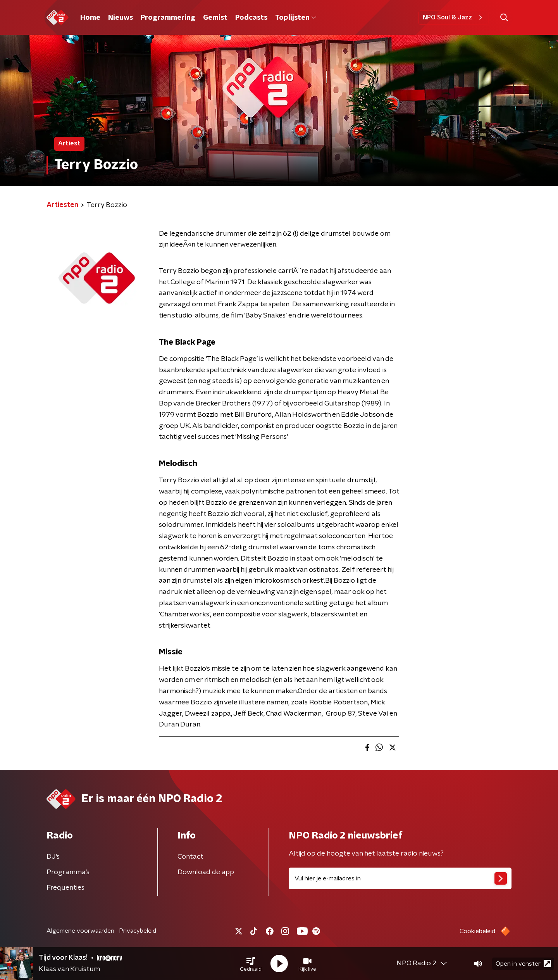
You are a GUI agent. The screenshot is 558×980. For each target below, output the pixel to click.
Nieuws (121, 18)
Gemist (215, 18)
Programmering (168, 18)
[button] (251, 964)
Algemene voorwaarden (80, 931)
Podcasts (251, 18)
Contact (190, 857)
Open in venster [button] (523, 964)
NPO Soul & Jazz (454, 17)
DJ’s (53, 857)
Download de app (206, 872)
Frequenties (65, 888)
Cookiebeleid (477, 931)
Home (90, 18)
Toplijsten (296, 18)
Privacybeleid (138, 931)
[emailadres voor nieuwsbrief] (400, 878)
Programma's (68, 872)
